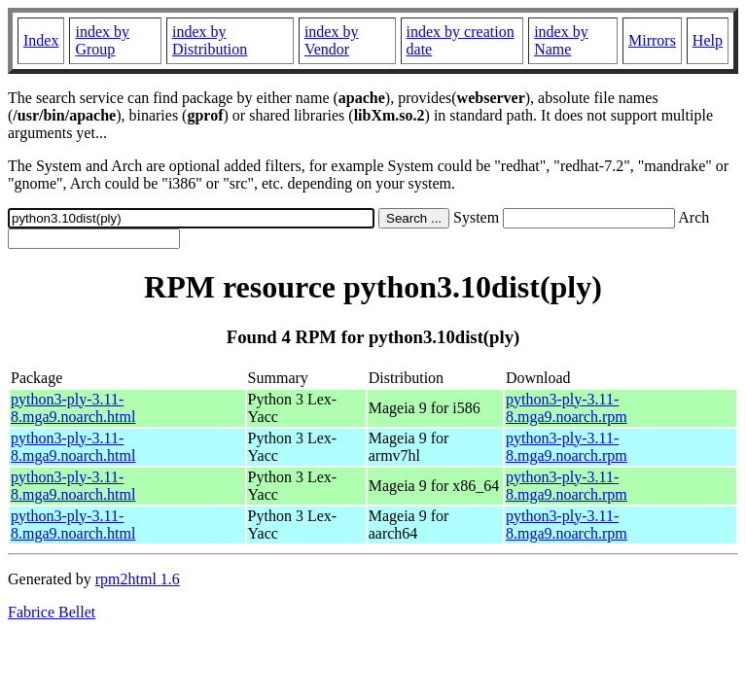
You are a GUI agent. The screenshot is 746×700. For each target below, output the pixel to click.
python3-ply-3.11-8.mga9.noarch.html (73, 408)
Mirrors (652, 40)
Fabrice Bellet (52, 612)
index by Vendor (332, 40)
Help (708, 40)
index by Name (561, 40)
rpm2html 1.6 (138, 579)
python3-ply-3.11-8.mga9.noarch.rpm (567, 408)
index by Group (102, 40)
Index (41, 40)
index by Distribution (210, 40)
